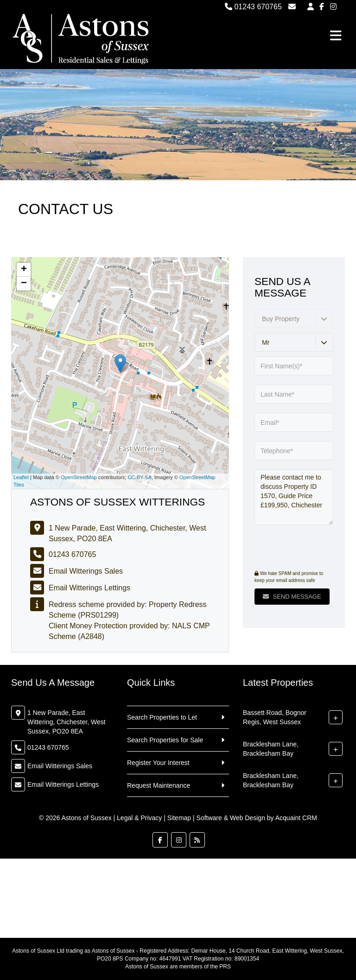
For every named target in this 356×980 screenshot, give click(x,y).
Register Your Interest (158, 763)
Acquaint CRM (296, 818)
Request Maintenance (159, 785)
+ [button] (24, 270)
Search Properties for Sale (165, 740)
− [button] (24, 284)
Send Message (292, 597)
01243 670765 (253, 7)
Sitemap (179, 818)
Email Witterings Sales (86, 571)
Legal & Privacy (139, 818)
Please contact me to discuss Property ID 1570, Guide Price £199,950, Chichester (294, 497)
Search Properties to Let (162, 717)
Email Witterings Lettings (89, 588)
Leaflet (21, 477)
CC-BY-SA (140, 477)
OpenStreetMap (79, 477)
